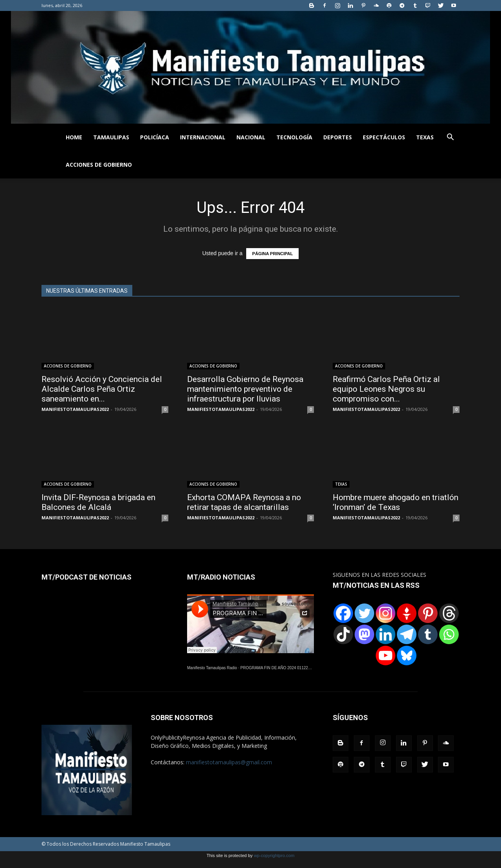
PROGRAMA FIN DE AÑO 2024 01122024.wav (281, 668)
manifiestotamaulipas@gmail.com (229, 762)
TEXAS (425, 137)
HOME (74, 137)
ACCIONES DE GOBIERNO (99, 165)
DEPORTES (338, 137)
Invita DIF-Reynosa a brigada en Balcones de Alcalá (98, 502)
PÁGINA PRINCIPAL (272, 254)
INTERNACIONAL (203, 137)
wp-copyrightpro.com (274, 855)
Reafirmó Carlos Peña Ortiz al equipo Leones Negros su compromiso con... (386, 389)
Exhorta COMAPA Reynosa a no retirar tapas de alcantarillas (244, 502)
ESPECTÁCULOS (384, 137)
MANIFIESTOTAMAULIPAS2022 (75, 409)
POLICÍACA (155, 137)
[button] (450, 138)
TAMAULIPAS (111, 137)
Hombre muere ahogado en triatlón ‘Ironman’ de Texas (396, 502)
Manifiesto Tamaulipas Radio (212, 668)
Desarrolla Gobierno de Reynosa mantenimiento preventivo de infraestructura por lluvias (245, 389)
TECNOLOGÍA (294, 137)
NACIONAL (251, 137)
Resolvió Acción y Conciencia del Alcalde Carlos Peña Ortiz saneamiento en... (102, 389)
